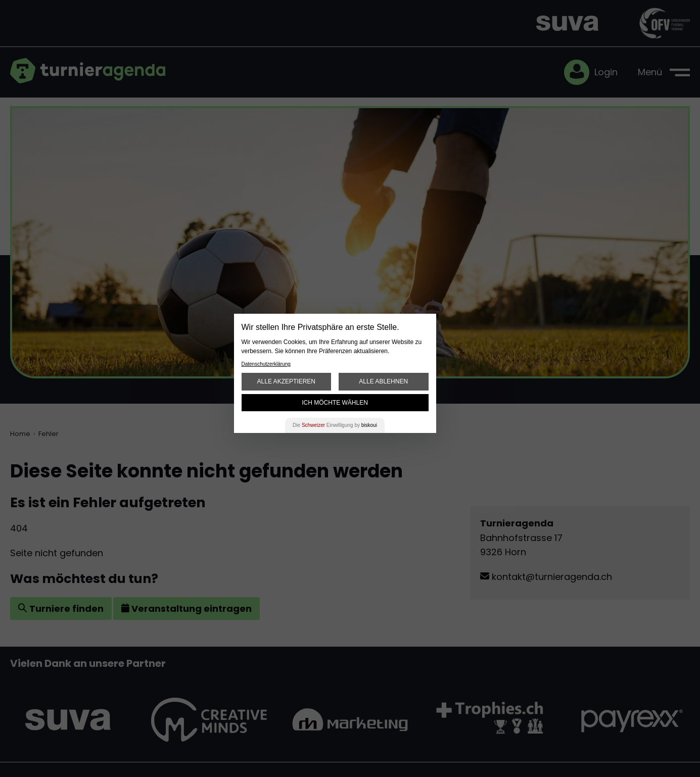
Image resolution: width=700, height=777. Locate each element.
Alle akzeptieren (286, 381)
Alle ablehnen (383, 381)
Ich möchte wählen (335, 403)
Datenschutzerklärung (266, 364)
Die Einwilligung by (335, 425)
